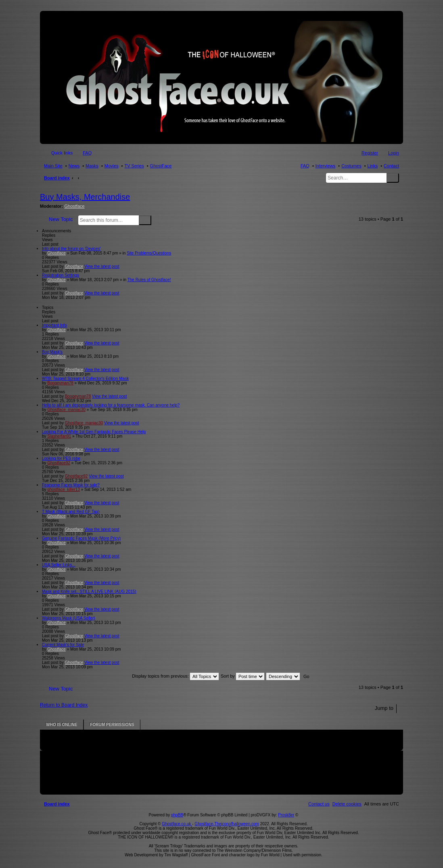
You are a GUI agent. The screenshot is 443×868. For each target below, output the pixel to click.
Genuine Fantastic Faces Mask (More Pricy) (81, 538)
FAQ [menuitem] (87, 153)
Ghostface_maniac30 (66, 410)
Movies (112, 166)
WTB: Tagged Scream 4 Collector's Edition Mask (85, 379)
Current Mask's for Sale (63, 645)
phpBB (177, 815)
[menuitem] (347, 804)
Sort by (242, 676)
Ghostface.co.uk (177, 824)
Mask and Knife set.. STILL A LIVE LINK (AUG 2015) (89, 592)
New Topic (61, 219)
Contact (391, 166)
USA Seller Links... (59, 565)
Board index (57, 178)
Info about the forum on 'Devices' (71, 249)
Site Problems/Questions (149, 253)
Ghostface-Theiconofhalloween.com (227, 824)
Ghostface (75, 206)
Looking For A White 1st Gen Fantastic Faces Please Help (94, 432)
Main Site (53, 166)
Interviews (326, 166)
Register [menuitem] (370, 153)
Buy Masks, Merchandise (85, 197)
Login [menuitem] (394, 153)
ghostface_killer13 (64, 489)
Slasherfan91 (59, 436)
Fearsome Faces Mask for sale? (71, 485)
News (74, 166)
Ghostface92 (59, 463)
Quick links (62, 153)
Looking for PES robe (61, 458)
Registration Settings (61, 275)
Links (373, 166)
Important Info (54, 325)
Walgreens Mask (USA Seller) (69, 618)
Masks (92, 166)
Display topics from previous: (175, 676)
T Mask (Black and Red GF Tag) (71, 512)
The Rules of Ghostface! (149, 280)
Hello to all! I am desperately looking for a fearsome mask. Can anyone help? (111, 405)
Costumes (351, 166)
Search (393, 178)
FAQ (305, 166)
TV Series (134, 166)
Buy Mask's (52, 352)
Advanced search (156, 220)
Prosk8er (286, 815)
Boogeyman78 (60, 383)
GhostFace (161, 166)
